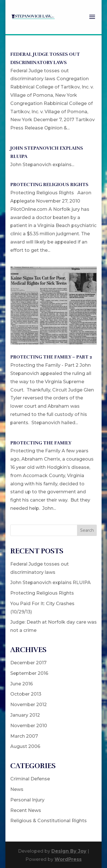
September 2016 (29, 673)
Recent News (26, 810)
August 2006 (25, 746)
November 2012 (29, 705)
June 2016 (22, 684)
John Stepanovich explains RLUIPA (51, 583)
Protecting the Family (41, 443)
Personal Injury (27, 800)
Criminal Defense (30, 779)
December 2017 (28, 663)
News (17, 789)
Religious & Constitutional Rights (49, 821)
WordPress (68, 859)
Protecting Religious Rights (49, 185)
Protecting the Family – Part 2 (51, 357)
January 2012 (25, 715)
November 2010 (29, 726)
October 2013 (26, 694)
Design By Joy (69, 851)
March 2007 (24, 736)
